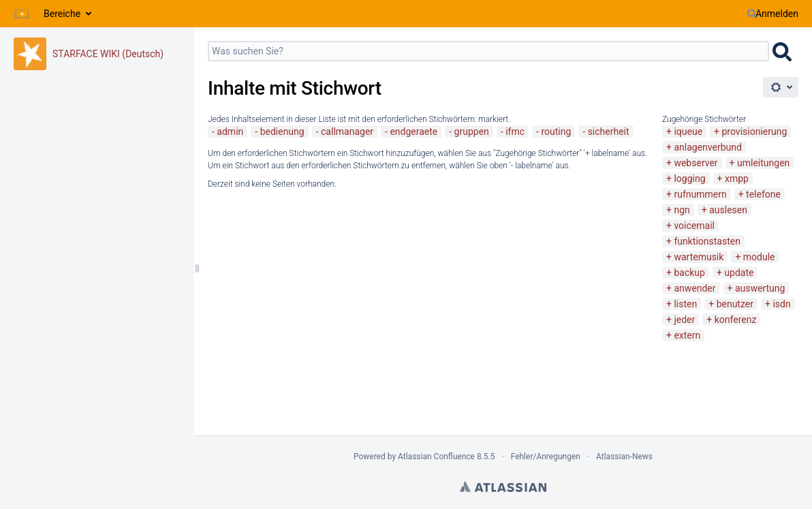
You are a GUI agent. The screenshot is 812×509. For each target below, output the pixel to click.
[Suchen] (752, 14)
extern (687, 335)
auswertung (760, 288)
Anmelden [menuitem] (777, 14)
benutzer (735, 304)
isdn (781, 304)
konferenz (736, 320)
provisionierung (755, 132)
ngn (682, 210)
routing (556, 132)
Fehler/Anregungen (546, 457)
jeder (684, 320)
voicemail (694, 226)
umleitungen (763, 163)
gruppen (472, 132)
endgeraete (413, 132)
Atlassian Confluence (436, 457)
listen (685, 304)
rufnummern (700, 194)
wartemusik (699, 257)
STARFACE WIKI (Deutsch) (108, 54)
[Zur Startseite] (22, 14)
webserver (696, 163)
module (759, 257)
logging (689, 179)
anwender (694, 288)
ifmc (515, 132)
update (739, 273)
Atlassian (503, 487)
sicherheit (609, 132)
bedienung (282, 132)
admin (230, 132)
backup (689, 273)
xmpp (737, 179)
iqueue (688, 132)
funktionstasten (707, 241)
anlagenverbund (707, 147)
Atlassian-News (624, 457)
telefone (763, 194)
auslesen (728, 210)
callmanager (347, 132)
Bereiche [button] (62, 14)
